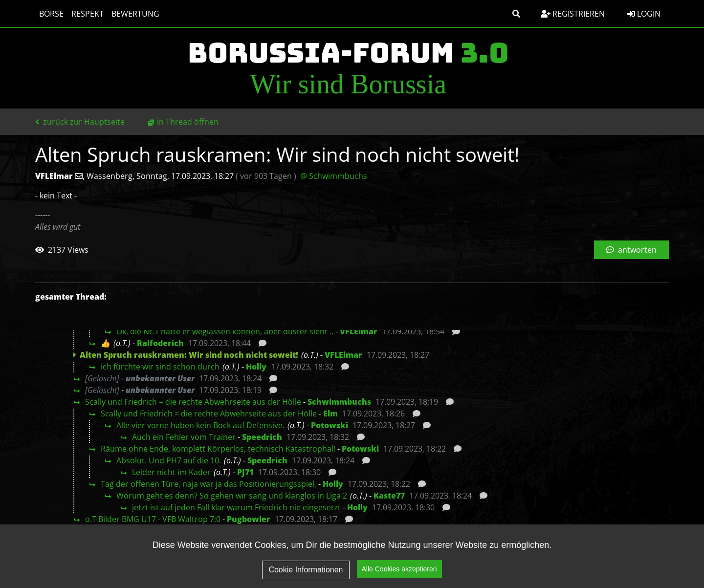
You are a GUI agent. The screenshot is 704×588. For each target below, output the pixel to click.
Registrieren (573, 14)
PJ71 (245, 472)
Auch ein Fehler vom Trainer (184, 437)
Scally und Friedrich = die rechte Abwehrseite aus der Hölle (193, 402)
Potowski (330, 425)
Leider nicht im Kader (171, 472)
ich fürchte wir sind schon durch (160, 367)
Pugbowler (249, 519)
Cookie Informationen (306, 570)
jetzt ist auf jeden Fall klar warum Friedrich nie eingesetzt (236, 507)
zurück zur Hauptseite (80, 122)
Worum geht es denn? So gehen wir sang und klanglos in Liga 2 (232, 496)
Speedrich (262, 437)
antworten (631, 250)
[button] (516, 14)
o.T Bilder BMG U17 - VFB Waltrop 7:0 (153, 519)
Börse (51, 14)
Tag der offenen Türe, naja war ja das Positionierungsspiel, (209, 484)
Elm (330, 414)
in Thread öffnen (188, 122)
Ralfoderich (160, 343)
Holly (256, 367)
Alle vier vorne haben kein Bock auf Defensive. (200, 425)
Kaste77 (389, 496)
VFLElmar (359, 331)
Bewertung (135, 14)
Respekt (88, 14)
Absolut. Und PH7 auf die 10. (169, 460)
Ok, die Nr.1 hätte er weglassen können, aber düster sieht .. (225, 331)
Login (644, 14)
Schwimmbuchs (339, 402)
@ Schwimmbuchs (334, 176)
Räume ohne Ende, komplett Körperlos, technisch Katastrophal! (218, 449)
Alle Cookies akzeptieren (399, 569)
